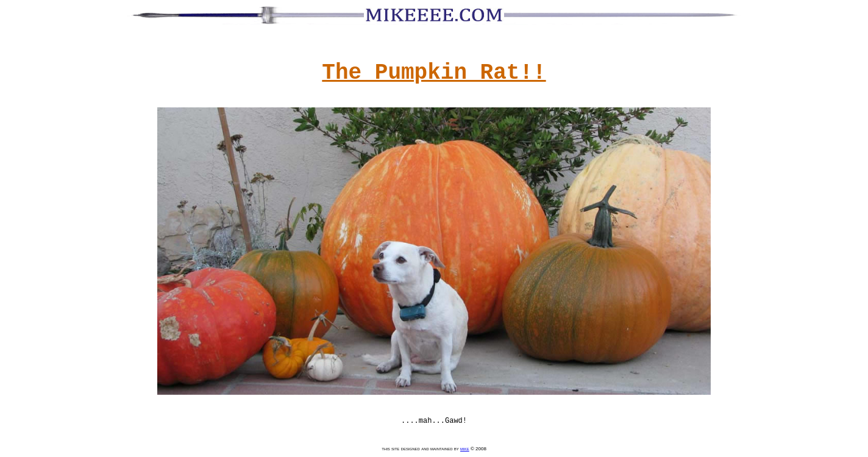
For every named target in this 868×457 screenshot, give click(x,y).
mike (465, 449)
